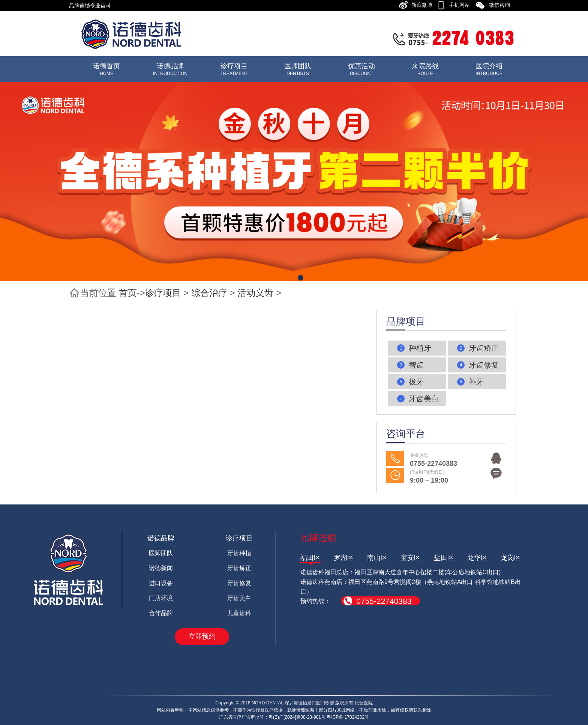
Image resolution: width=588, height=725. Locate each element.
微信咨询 (502, 5)
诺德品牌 (161, 538)
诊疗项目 (163, 293)
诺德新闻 (161, 568)
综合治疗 (209, 293)
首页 (128, 293)
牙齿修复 (239, 583)
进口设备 (161, 583)
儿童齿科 (239, 613)
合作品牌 (161, 613)
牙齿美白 (239, 598)
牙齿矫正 (239, 568)
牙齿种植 (239, 553)
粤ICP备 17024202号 (348, 717)
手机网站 (462, 5)
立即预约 (202, 636)
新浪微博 (424, 5)
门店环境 (161, 598)
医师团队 (161, 553)
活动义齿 (255, 293)
